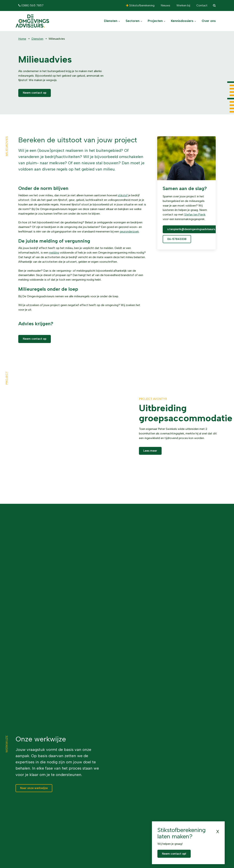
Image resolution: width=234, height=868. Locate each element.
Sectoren (134, 21)
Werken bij (183, 5)
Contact (202, 5)
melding (54, 253)
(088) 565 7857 (31, 5)
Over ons (209, 21)
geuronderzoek (130, 232)
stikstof (123, 196)
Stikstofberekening (140, 5)
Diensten (112, 21)
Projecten (157, 21)
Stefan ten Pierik (195, 215)
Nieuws (165, 5)
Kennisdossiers (184, 21)
